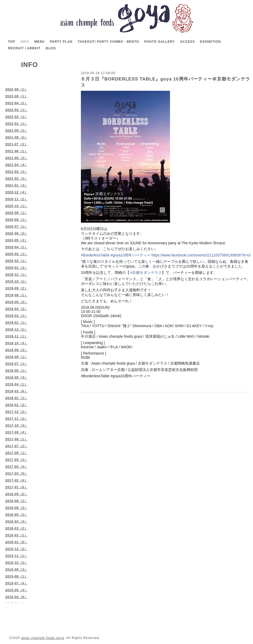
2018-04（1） (16, 384)
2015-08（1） (16, 576)
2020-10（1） (16, 206)
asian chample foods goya (43, 638)
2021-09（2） (16, 131)
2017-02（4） (16, 480)
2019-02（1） (16, 316)
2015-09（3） (16, 570)
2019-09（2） (16, 288)
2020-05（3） (16, 240)
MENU (39, 42)
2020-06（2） (16, 233)
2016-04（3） (16, 522)
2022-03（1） (16, 110)
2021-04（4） (16, 165)
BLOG (51, 48)
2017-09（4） (16, 432)
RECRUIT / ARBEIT (24, 48)
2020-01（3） (16, 268)
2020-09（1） (16, 213)
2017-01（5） (16, 487)
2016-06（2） (16, 508)
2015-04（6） (16, 597)
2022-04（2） (16, 103)
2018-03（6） (16, 391)
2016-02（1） (16, 535)
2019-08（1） (16, 295)
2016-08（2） (16, 501)
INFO (25, 42)
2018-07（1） (16, 364)
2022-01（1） (16, 124)
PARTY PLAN (61, 42)
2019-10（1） (16, 282)
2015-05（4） (16, 590)
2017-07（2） (16, 446)
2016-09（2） (16, 494)
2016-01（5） (16, 542)
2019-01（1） (16, 323)
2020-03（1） (16, 254)
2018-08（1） (16, 357)
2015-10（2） (16, 563)
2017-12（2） (16, 412)
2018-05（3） (16, 378)
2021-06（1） (16, 151)
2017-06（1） (16, 453)
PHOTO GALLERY (159, 42)
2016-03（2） (16, 528)
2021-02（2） (16, 179)
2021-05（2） (16, 158)
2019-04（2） (16, 309)
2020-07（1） (16, 227)
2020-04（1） (16, 247)
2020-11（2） (16, 199)
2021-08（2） (16, 137)
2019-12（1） (16, 275)
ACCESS (187, 42)
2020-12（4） (16, 192)
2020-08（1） (16, 220)
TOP (11, 42)
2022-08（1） (16, 96)
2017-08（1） (16, 439)
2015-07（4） (16, 583)
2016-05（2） (16, 515)
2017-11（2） (16, 419)
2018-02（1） (16, 398)
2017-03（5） (16, 474)
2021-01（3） (16, 185)
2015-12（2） (16, 549)
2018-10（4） (16, 343)
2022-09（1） (16, 89)
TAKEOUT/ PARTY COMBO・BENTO (108, 42)
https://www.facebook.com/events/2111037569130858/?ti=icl (201, 255)
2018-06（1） (16, 371)
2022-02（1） (16, 117)
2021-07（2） (16, 144)
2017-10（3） (16, 426)
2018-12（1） (16, 330)
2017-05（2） (16, 460)
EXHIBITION (210, 42)
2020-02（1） (16, 261)
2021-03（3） (16, 172)
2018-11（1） (16, 336)
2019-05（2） (16, 302)
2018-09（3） (16, 350)
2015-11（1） (16, 556)
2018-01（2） (16, 405)
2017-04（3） (16, 467)
